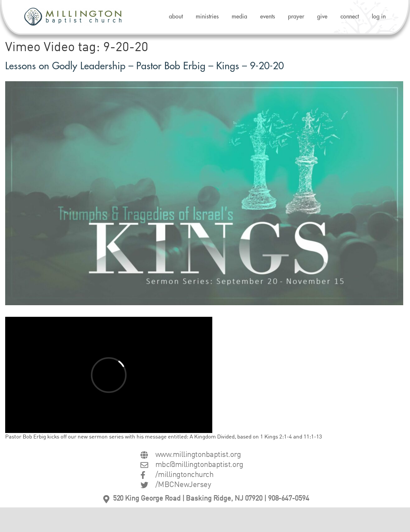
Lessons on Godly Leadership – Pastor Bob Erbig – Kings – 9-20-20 (144, 66)
